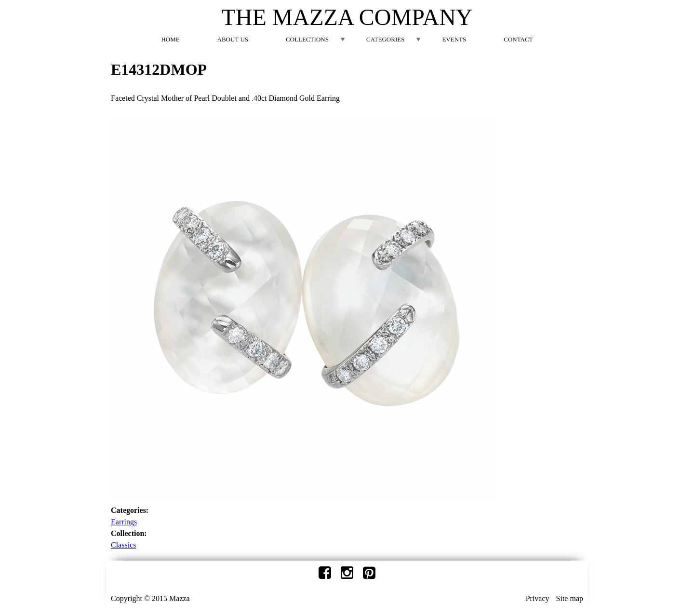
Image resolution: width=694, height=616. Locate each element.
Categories (385, 39)
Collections (307, 39)
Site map (570, 598)
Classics (123, 545)
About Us (233, 39)
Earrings (124, 522)
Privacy (538, 598)
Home (170, 39)
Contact (518, 39)
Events (454, 39)
